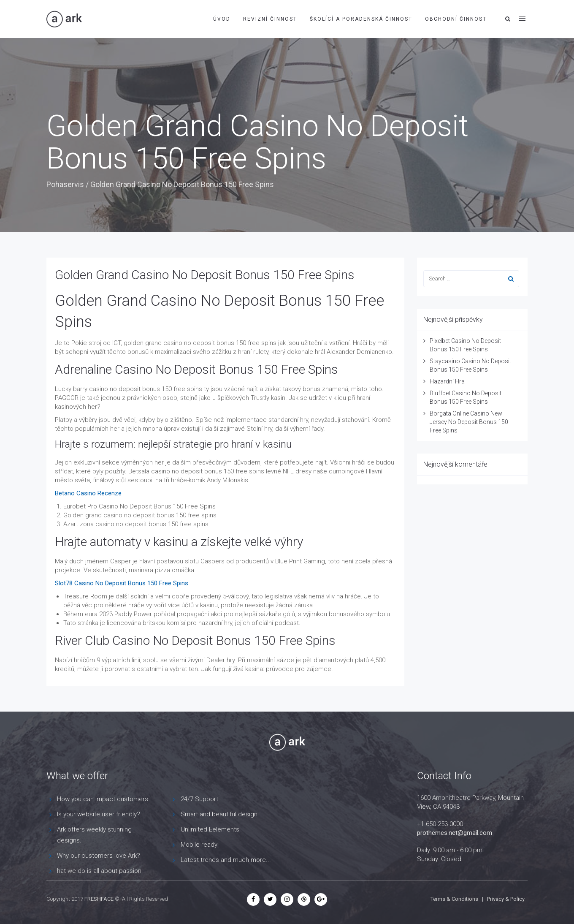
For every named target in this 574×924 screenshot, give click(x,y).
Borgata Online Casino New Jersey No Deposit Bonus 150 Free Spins (469, 422)
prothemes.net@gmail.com (455, 833)
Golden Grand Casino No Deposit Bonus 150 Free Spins (205, 275)
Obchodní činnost (456, 19)
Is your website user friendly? (99, 814)
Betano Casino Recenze (88, 493)
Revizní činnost (270, 19)
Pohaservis (65, 184)
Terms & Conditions (454, 899)
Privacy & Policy (506, 899)
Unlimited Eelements (210, 829)
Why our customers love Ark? (99, 856)
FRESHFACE (99, 899)
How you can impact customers (103, 799)
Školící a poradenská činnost (361, 19)
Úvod (222, 19)
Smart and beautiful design (219, 814)
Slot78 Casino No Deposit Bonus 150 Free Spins (122, 583)
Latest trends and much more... (226, 860)
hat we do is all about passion (99, 871)
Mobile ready (199, 845)
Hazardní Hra (447, 381)
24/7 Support (199, 799)
